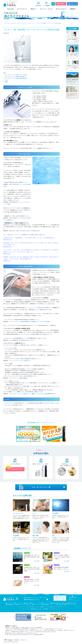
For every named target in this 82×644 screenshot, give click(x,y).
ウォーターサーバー (20, 603)
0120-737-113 (60, 598)
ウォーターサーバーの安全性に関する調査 (38, 308)
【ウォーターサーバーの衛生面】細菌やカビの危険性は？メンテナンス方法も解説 (29, 322)
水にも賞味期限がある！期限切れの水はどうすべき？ (22, 340)
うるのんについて (11, 603)
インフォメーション (23, 607)
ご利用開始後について (12, 605)
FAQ (37, 607)
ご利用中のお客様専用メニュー (72, 598)
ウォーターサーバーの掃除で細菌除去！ (19, 378)
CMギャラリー (60, 607)
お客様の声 (55, 603)
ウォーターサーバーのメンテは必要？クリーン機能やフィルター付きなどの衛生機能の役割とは (32, 394)
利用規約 (42, 607)
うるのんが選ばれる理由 (63, 603)
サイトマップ (26, 609)
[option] (24, 617)
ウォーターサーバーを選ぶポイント (25, 605)
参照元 (6, 82)
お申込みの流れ (73, 603)
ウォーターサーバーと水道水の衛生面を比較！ (16, 78)
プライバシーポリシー (54, 609)
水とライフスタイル (47, 603)
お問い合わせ (32, 607)
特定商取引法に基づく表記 (36, 609)
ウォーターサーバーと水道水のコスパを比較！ (16, 75)
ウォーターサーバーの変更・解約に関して (56, 605)
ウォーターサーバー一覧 (41, 487)
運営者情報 (16, 640)
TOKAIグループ (24, 640)
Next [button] (68, 617)
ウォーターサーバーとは (71, 605)
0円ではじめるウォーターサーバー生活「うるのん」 (36, 599)
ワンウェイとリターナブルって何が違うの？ (20, 361)
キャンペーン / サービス (36, 603)
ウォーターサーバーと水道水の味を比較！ (15, 77)
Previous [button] (14, 617)
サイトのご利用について (51, 607)
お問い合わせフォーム (21, 633)
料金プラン (28, 603)
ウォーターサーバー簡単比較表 (40, 605)
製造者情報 (46, 609)
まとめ (6, 80)
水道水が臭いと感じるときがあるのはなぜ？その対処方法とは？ (25, 231)
